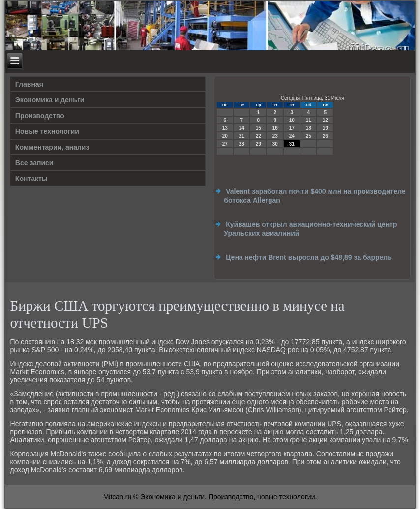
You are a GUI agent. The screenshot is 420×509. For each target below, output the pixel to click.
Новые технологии (47, 131)
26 (325, 136)
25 (309, 136)
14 (242, 128)
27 (225, 144)
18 (309, 128)
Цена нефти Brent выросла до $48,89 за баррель (309, 257)
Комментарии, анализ (52, 147)
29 (258, 144)
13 (225, 128)
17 (292, 128)
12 (325, 120)
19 (325, 128)
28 (242, 144)
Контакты (31, 179)
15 (258, 128)
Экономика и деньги (50, 100)
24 (292, 136)
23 (275, 136)
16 (275, 128)
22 (258, 136)
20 (225, 136)
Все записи (34, 163)
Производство (40, 116)
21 (242, 136)
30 (275, 144)
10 (292, 120)
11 (309, 120)
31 (292, 144)
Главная (29, 84)
